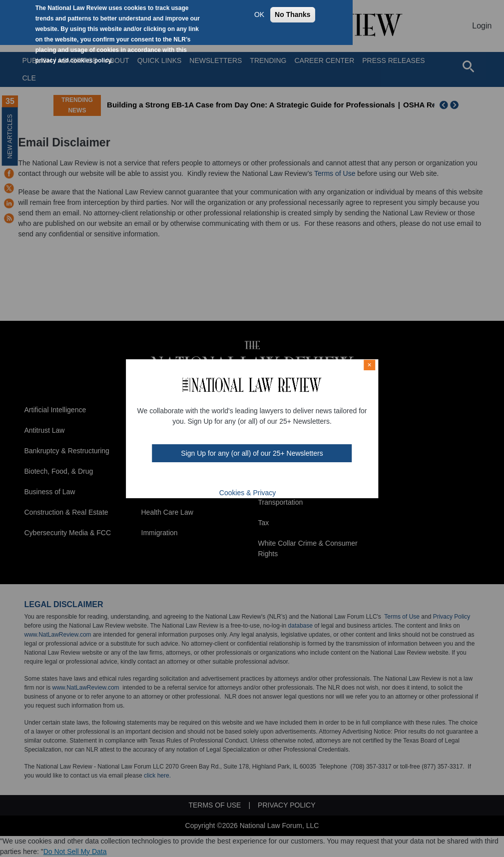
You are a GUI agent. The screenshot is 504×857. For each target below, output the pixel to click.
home (271, 477)
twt (232, 477)
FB (218, 477)
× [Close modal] (370, 365)
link (258, 477)
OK (259, 14)
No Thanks (293, 14)
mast (245, 477)
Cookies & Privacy (248, 493)
